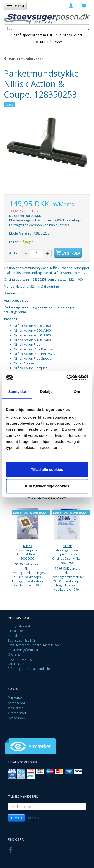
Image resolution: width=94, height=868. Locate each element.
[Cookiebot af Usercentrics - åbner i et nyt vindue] (67, 378)
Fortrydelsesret (19, 626)
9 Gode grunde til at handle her (30, 669)
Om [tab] (77, 392)
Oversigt (14, 654)
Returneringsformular (23, 650)
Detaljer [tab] (47, 392)
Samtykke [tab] (17, 392)
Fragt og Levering (20, 659)
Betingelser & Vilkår (22, 640)
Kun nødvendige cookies (47, 486)
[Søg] (87, 29)
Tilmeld (16, 818)
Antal (14, 253)
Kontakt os (15, 636)
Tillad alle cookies (47, 469)
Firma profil (16, 631)
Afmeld (34, 818)
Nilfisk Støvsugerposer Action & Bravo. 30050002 (27, 552)
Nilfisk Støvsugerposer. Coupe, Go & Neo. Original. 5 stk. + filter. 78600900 (67, 554)
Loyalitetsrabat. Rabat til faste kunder (34, 645)
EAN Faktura (16, 664)
